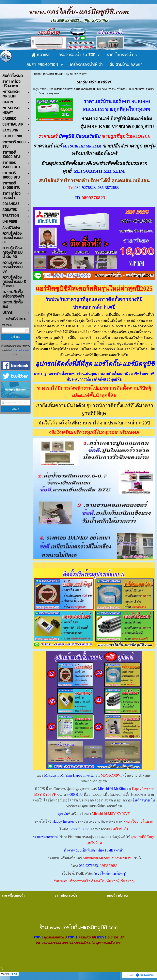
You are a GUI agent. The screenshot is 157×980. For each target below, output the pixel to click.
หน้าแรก (37, 74)
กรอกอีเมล (7, 325)
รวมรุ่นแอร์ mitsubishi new (56, 89)
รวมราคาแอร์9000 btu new (90, 89)
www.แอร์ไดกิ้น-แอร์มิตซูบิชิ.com (108, 343)
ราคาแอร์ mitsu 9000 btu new (126, 89)
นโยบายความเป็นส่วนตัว (19, 350)
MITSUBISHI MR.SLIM (53, 74)
